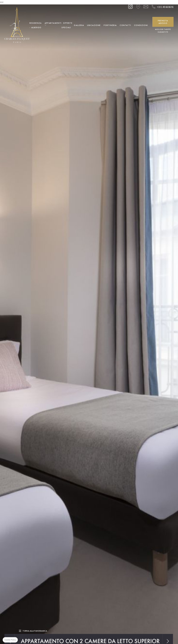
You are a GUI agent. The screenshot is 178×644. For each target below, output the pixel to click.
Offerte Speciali (67, 25)
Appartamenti (53, 23)
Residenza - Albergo (36, 25)
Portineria (110, 25)
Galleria (79, 25)
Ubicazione (94, 25)
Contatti (125, 25)
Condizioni (141, 25)
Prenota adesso (163, 22)
